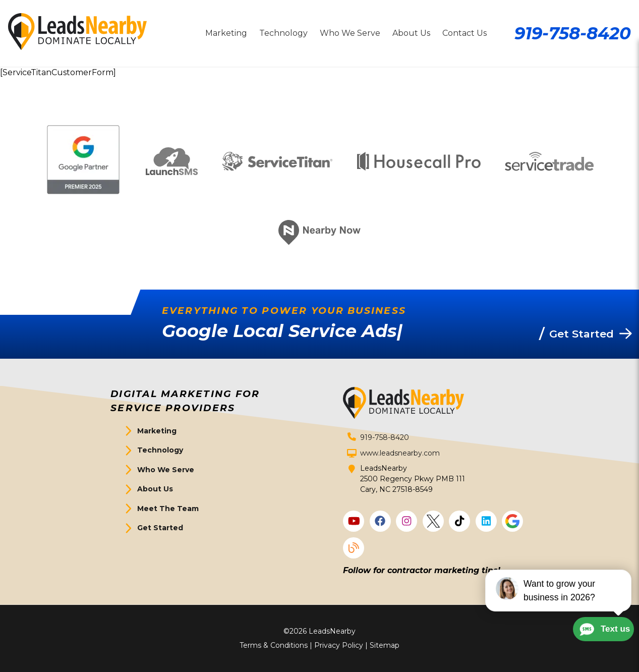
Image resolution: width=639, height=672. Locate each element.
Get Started (160, 528)
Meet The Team (168, 509)
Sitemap (385, 645)
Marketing (226, 33)
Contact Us (464, 33)
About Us (411, 33)
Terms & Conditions (274, 645)
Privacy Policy (339, 645)
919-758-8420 (573, 33)
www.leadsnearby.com (400, 453)
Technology (283, 33)
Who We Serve (350, 33)
